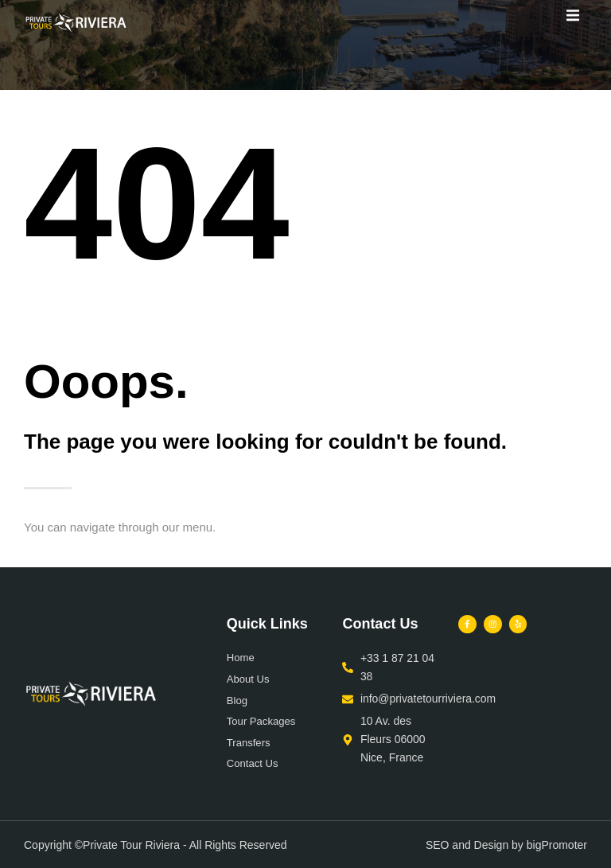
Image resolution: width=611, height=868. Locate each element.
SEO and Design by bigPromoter (506, 844)
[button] (573, 15)
